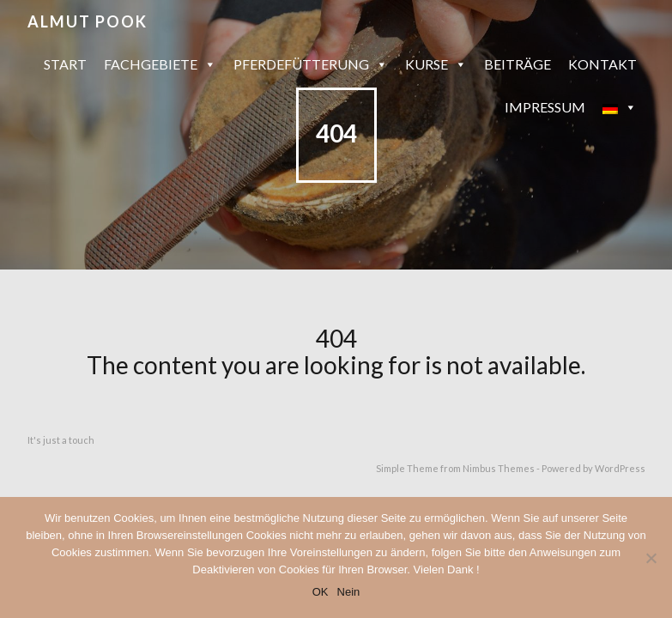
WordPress (620, 468)
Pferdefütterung (311, 64)
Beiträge (518, 64)
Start (65, 64)
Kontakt (602, 64)
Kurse (436, 64)
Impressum (545, 107)
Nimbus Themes (499, 468)
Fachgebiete (160, 64)
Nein (349, 592)
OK (321, 592)
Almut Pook (88, 21)
